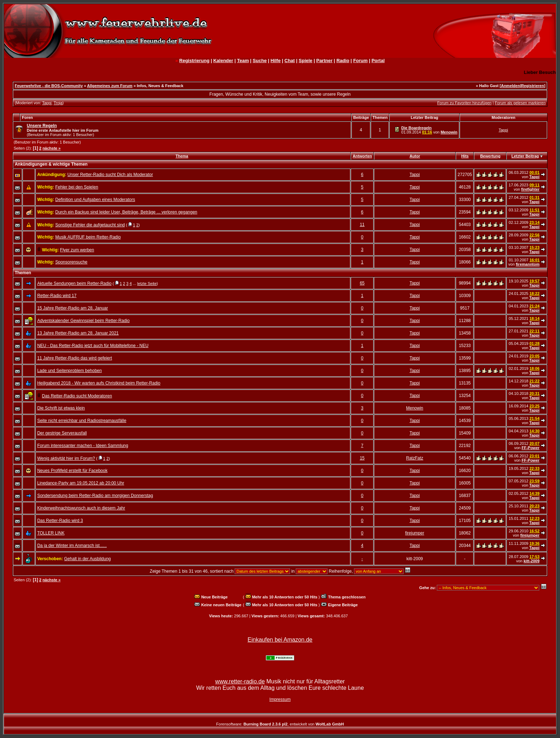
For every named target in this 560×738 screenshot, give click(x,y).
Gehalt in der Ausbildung (88, 559)
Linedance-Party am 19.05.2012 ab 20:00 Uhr (81, 483)
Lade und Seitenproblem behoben (69, 371)
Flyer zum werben (77, 250)
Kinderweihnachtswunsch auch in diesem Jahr (81, 508)
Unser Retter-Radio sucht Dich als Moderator (110, 175)
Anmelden (511, 86)
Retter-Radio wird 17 (57, 296)
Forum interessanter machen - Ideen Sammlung (83, 446)
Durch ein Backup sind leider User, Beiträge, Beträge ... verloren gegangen (126, 212)
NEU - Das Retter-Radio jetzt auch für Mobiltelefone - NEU (93, 346)
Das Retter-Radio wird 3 (60, 521)
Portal (378, 61)
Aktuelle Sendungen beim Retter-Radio (74, 283)
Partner (324, 61)
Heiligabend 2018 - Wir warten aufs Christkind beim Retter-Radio (99, 383)
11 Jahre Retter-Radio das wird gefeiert (74, 358)
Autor (415, 156)
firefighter (530, 189)
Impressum (280, 699)
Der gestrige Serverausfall (62, 433)
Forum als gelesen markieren (520, 103)
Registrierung (194, 61)
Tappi (47, 103)
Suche (260, 61)
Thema (182, 156)
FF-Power (530, 448)
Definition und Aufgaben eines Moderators (95, 200)
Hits (465, 156)
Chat (290, 61)
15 (362, 458)
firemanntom (528, 264)
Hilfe (275, 61)
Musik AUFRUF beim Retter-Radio (88, 237)
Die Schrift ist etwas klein (61, 408)
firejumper (414, 533)
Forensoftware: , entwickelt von (280, 724)
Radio (343, 61)
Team (243, 61)
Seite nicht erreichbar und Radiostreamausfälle (82, 421)
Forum (360, 61)
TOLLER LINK (51, 533)
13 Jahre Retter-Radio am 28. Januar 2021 (78, 333)
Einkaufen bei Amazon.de (280, 640)
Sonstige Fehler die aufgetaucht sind (90, 225)
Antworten (362, 156)
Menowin (449, 132)
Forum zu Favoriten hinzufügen (464, 103)
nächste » (52, 148)
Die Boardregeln (417, 128)
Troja (58, 103)
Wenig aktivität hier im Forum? (66, 458)
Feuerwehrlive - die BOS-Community (49, 86)
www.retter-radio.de (240, 681)
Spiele (305, 61)
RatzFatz (415, 458)
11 (362, 225)
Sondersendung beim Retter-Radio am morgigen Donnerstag (95, 496)
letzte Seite (147, 283)
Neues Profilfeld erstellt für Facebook (72, 471)
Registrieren (532, 86)
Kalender (223, 61)
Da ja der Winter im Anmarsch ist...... (72, 546)
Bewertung (490, 156)
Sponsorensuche (71, 262)
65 (362, 283)
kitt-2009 (532, 561)
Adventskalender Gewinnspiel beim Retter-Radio (83, 321)
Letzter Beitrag (525, 156)
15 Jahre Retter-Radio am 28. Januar (72, 308)
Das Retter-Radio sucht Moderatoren (77, 396)
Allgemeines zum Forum (110, 86)
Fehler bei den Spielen (77, 187)
